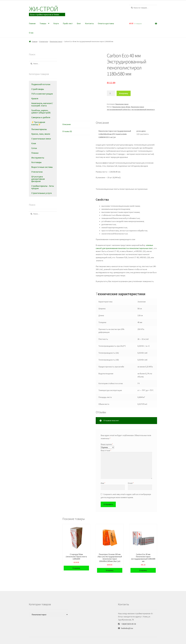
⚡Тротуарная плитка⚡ (38, 123)
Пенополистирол (56, 41)
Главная (32, 23)
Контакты (89, 23)
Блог (79, 23)
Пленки (35, 153)
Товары (43, 23)
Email (131, 483)
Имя (103, 483)
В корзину (124, 93)
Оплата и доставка (106, 23)
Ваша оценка (107, 444)
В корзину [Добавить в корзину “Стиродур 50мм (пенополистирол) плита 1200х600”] (76, 568)
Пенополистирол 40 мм (121, 107)
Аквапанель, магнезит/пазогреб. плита (42, 104)
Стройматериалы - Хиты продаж (43, 187)
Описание (67, 124)
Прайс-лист (68, 23)
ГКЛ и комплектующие (42, 94)
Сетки (34, 148)
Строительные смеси (41, 139)
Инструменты (38, 158)
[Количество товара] (111, 93)
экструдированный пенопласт (143, 109)
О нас (31, 33)
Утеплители (44, 41)
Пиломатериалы (39, 129)
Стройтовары (38, 89)
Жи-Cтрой (43, 9)
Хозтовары (36, 162)
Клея (34, 143)
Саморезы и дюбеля (41, 117)
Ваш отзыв (106, 450)
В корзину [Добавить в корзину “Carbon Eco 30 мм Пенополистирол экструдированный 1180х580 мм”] (143, 570)
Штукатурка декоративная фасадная (38, 179)
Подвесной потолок (41, 84)
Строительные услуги (42, 193)
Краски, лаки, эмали (41, 134)
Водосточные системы (42, 167)
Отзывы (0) (67, 131)
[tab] (76, 124)
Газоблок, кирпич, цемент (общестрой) (41, 112)
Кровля (35, 98)
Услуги (56, 23)
